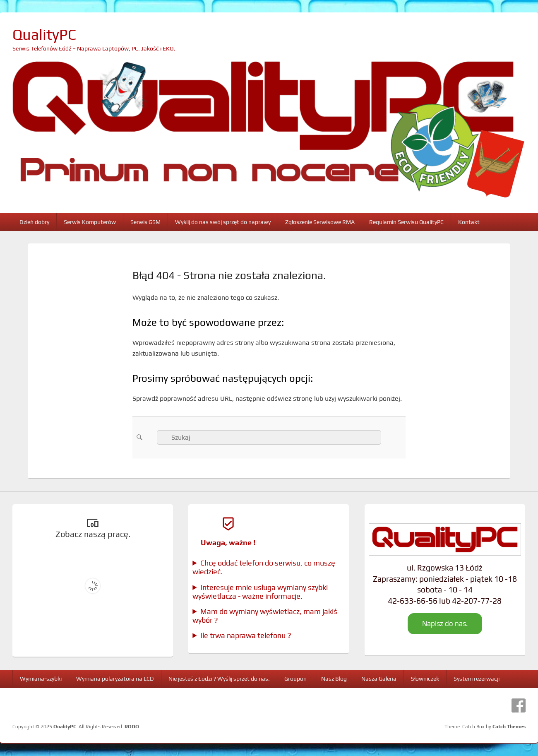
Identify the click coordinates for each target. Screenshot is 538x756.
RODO (132, 727)
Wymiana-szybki (41, 679)
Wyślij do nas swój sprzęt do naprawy (223, 222)
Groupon (295, 679)
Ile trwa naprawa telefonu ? (246, 635)
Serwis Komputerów (90, 222)
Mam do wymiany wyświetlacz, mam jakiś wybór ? (265, 616)
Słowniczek (425, 679)
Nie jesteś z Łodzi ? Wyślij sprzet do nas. (219, 679)
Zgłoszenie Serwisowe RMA (320, 222)
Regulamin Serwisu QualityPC (406, 222)
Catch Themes (509, 727)
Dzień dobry (34, 222)
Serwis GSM (145, 222)
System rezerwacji (477, 679)
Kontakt (469, 222)
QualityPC (44, 34)
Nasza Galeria (379, 679)
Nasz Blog (334, 679)
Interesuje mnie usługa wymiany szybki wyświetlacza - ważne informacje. (260, 592)
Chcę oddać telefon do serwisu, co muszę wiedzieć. (264, 567)
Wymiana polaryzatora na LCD (115, 679)
